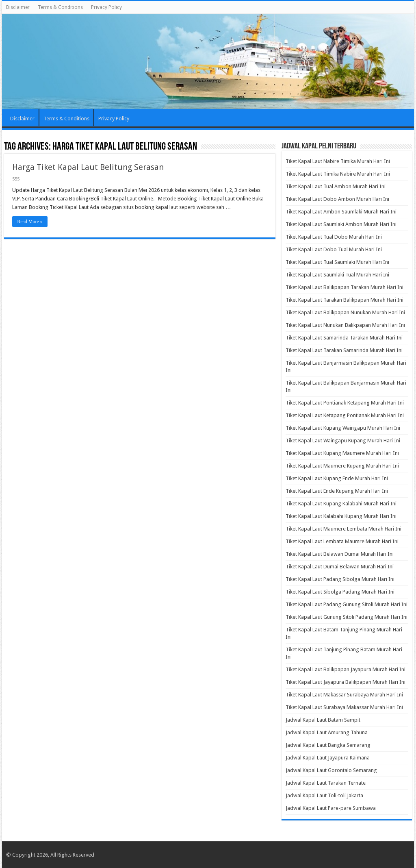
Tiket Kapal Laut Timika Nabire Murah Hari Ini (338, 174)
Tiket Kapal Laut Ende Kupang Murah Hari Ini (337, 491)
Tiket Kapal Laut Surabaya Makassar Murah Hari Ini (344, 707)
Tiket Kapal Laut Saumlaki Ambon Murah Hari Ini (341, 224)
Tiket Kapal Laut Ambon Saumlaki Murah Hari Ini (341, 212)
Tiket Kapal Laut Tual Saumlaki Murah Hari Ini (337, 262)
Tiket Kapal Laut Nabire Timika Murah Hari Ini (338, 161)
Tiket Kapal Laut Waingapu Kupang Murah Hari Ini (343, 441)
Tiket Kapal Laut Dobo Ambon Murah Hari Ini (337, 199)
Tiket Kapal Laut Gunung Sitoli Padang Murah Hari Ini (347, 617)
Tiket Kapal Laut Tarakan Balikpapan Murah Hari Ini (344, 300)
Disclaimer (18, 7)
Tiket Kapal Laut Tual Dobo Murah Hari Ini (334, 237)
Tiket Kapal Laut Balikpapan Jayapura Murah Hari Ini (346, 669)
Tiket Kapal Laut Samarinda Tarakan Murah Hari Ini (344, 338)
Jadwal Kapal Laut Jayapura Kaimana (328, 758)
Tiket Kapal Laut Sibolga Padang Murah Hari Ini (340, 592)
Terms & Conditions (60, 7)
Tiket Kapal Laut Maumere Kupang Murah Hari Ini (342, 466)
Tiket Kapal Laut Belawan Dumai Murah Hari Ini (340, 554)
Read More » (30, 222)
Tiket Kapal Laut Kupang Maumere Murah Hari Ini (342, 453)
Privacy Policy (106, 7)
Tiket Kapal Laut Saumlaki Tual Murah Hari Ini (337, 275)
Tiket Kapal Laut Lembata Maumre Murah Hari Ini (342, 541)
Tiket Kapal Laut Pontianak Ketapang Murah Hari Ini (345, 403)
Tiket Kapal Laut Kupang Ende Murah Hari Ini (337, 478)
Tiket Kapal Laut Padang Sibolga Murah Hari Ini (340, 579)
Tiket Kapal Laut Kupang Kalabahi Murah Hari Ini (341, 504)
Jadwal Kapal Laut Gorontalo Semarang (331, 770)
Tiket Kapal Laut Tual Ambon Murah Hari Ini (336, 186)
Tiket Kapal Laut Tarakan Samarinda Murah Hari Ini (344, 350)
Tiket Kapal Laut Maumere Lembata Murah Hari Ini (343, 529)
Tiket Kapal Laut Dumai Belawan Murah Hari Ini (340, 567)
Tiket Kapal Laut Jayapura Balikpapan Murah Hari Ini (346, 682)
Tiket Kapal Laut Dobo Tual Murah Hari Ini (334, 249)
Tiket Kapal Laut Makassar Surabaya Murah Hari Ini (344, 695)
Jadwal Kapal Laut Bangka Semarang (328, 745)
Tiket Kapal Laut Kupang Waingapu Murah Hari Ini (343, 428)
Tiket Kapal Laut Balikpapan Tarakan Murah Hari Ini (344, 287)
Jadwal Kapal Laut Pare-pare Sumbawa (331, 808)
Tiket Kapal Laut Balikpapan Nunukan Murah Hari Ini (345, 312)
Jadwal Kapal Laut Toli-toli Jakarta (324, 795)
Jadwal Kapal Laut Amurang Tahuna (327, 732)
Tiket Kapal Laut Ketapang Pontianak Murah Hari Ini (345, 415)
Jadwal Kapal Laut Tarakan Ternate (326, 783)
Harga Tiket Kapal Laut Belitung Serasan (88, 167)
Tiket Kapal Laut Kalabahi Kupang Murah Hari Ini (341, 516)
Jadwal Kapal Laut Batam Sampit (323, 720)
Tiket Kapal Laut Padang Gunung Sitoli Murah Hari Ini (347, 604)
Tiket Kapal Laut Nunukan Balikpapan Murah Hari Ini (345, 325)
